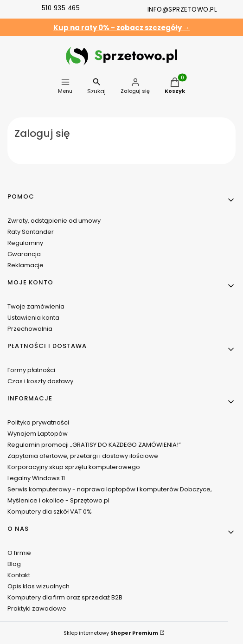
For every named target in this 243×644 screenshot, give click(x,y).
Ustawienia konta (33, 318)
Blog (14, 564)
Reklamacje (26, 265)
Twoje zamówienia (36, 306)
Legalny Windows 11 (36, 478)
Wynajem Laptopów (38, 434)
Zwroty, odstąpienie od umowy (54, 221)
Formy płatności (31, 370)
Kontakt (19, 575)
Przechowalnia (30, 329)
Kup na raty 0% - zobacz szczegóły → (122, 28)
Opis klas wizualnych (38, 586)
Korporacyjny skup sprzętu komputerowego (74, 467)
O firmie (19, 553)
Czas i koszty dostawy (40, 381)
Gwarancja (24, 254)
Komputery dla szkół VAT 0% (50, 512)
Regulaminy (25, 243)
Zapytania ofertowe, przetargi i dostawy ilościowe (83, 456)
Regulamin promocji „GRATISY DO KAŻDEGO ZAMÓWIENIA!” (94, 445)
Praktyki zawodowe (37, 609)
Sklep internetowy (111, 633)
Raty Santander (31, 232)
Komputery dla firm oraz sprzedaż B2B (65, 597)
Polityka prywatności (38, 422)
